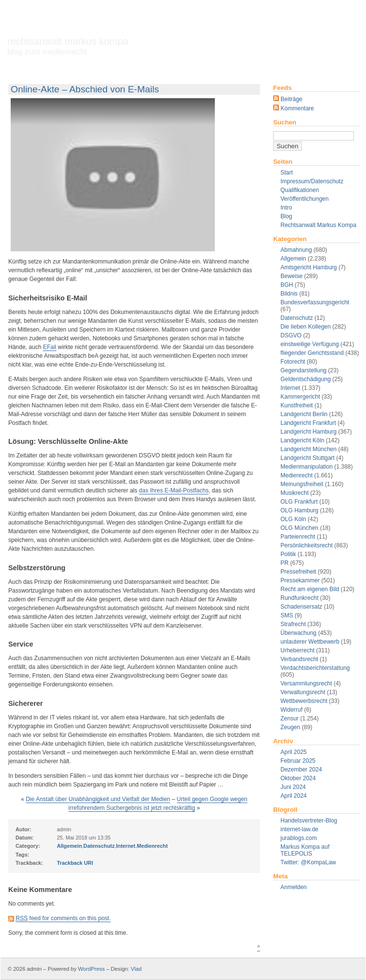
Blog (286, 216)
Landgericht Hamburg (308, 432)
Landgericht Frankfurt (308, 423)
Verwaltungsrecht (303, 692)
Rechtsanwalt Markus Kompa (68, 46)
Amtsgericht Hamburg (309, 267)
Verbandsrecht (299, 659)
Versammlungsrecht (306, 683)
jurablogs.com (299, 838)
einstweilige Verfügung (310, 344)
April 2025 (294, 752)
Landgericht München (308, 449)
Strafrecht (293, 624)
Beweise (291, 276)
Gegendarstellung (304, 370)
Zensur (289, 718)
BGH (287, 285)
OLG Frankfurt (299, 502)
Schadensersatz (301, 607)
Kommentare (294, 108)
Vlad (136, 969)
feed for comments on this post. (63, 919)
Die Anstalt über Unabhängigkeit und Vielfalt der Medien (98, 799)
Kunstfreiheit (297, 405)
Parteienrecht (298, 537)
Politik (288, 554)
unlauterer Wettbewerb (310, 642)
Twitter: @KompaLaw (308, 862)
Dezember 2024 (301, 770)
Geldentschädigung (305, 379)
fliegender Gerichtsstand (312, 353)
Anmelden (294, 887)
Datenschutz (297, 318)
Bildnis (289, 294)
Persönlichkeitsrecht (306, 545)
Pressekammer (300, 580)
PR (285, 563)
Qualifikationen (300, 190)
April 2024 (294, 796)
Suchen (285, 122)
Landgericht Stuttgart (307, 458)
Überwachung (298, 633)
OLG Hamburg (299, 510)
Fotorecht (293, 362)
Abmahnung (296, 250)
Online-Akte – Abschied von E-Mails (85, 89)
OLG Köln (293, 519)
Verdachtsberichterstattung (315, 668)
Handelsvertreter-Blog (309, 821)
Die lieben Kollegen (305, 327)
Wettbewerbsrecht (304, 701)
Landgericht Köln (302, 440)
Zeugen (290, 727)
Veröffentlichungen (305, 199)
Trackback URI (75, 863)
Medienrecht (296, 475)
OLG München (299, 528)
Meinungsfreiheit (302, 484)
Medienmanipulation (306, 467)
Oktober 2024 (298, 778)
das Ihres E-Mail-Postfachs (174, 490)
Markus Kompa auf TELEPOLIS (305, 850)
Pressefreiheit (298, 572)
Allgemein (293, 259)
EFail (49, 347)
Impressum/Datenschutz (312, 181)
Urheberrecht (297, 650)
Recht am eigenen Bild (310, 589)
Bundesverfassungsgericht (315, 302)
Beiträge (288, 99)
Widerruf (291, 710)
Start (287, 173)
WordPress (91, 969)
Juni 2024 (293, 787)
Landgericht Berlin (304, 414)
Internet (290, 388)
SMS (287, 615)
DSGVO (291, 335)
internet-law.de (299, 829)
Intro (286, 208)
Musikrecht (295, 493)
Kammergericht (300, 397)
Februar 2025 (298, 761)
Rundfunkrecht (299, 598)
